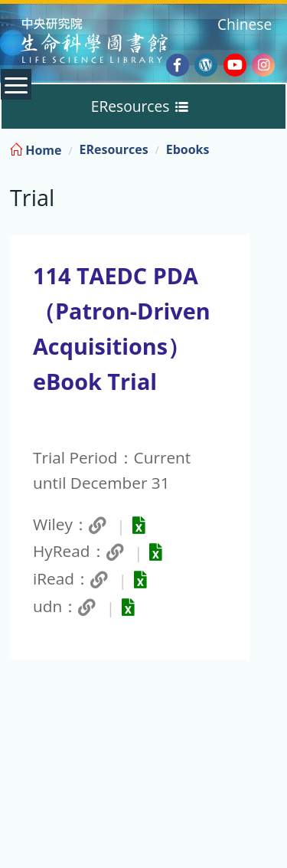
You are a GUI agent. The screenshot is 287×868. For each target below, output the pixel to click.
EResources (113, 149)
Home (36, 150)
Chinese (245, 24)
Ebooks (188, 149)
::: (274, 147)
